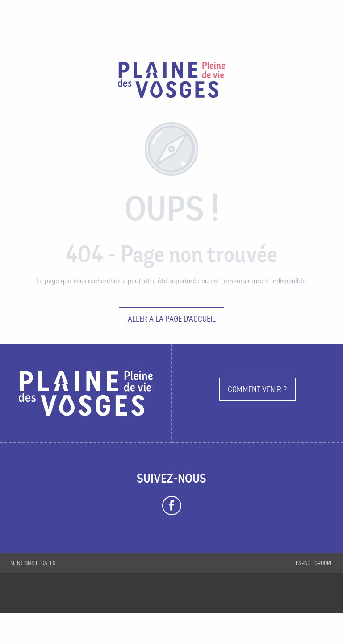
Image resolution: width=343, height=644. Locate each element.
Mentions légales (33, 563)
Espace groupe (314, 563)
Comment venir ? (257, 389)
